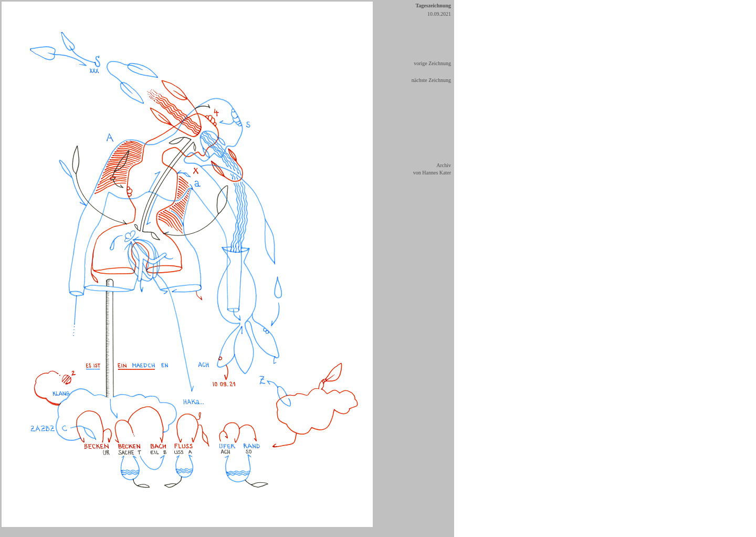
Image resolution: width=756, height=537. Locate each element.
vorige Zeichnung (432, 63)
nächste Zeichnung (431, 80)
